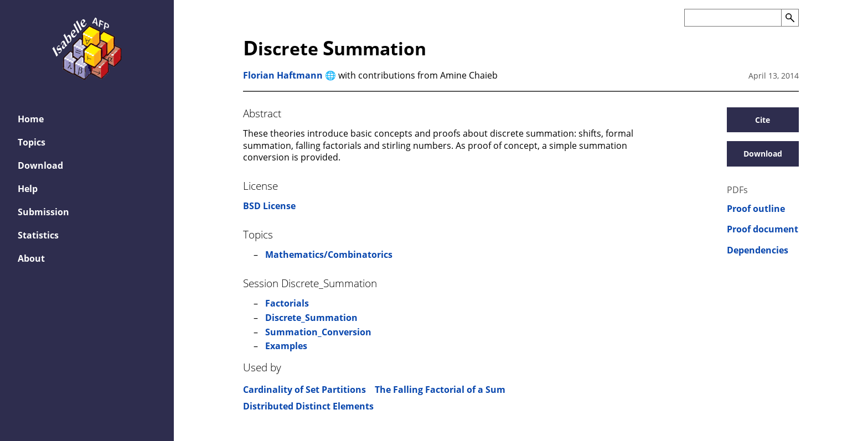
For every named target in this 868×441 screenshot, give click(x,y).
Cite (763, 120)
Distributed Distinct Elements (308, 406)
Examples (286, 346)
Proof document (763, 229)
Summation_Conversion (318, 332)
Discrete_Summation (311, 318)
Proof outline (756, 209)
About (31, 258)
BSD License (269, 206)
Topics (32, 142)
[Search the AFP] (733, 18)
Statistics (38, 235)
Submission (43, 212)
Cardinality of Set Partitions (304, 390)
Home (31, 119)
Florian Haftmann (283, 75)
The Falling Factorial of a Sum (440, 390)
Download (40, 165)
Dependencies (758, 250)
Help (28, 189)
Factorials (287, 303)
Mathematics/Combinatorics (329, 255)
